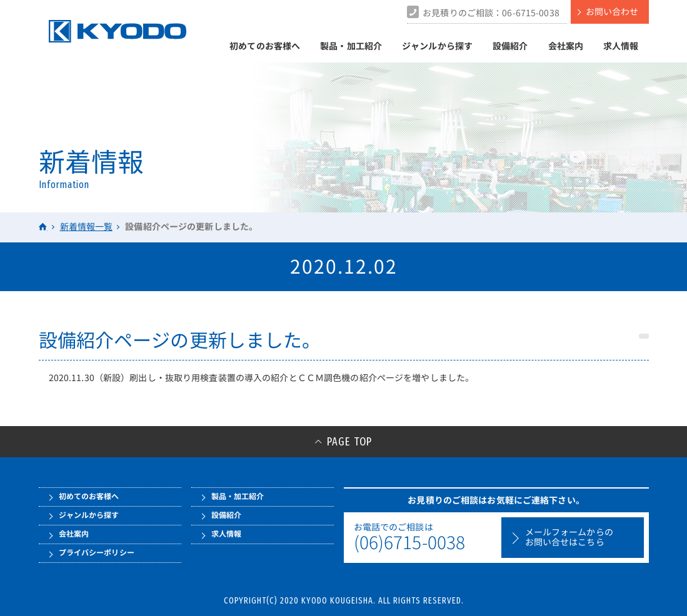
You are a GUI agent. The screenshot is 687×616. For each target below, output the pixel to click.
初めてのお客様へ (265, 46)
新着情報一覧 (87, 226)
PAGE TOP (349, 442)
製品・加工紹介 (351, 46)
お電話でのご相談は (425, 537)
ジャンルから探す (437, 46)
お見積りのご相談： (491, 13)
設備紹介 (510, 46)
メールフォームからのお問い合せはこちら (569, 537)
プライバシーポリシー (97, 553)
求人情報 (621, 46)
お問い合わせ (612, 12)
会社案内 (566, 46)
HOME (43, 227)
